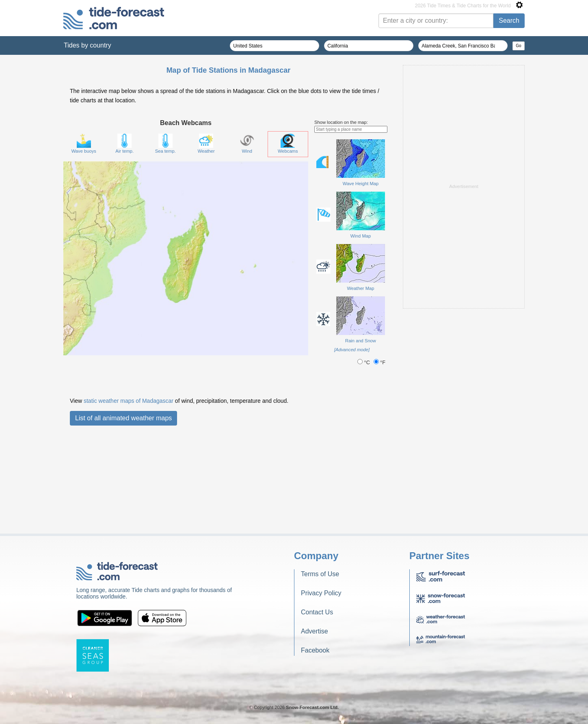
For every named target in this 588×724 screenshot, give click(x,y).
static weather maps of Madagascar (129, 502)
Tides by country (88, 45)
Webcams (288, 245)
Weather (206, 245)
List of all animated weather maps (123, 520)
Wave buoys (84, 245)
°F (380, 464)
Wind (247, 245)
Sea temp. (165, 245)
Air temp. (124, 245)
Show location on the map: (341, 224)
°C (364, 464)
